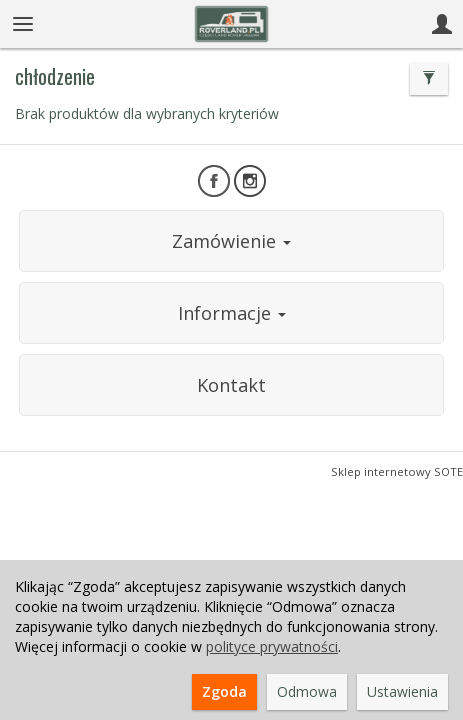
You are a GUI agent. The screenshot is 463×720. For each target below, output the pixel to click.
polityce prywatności (272, 646)
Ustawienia (402, 691)
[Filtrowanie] (429, 79)
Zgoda (224, 691)
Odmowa (307, 691)
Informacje (232, 313)
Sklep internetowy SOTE (397, 471)
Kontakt (231, 385)
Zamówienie (231, 241)
